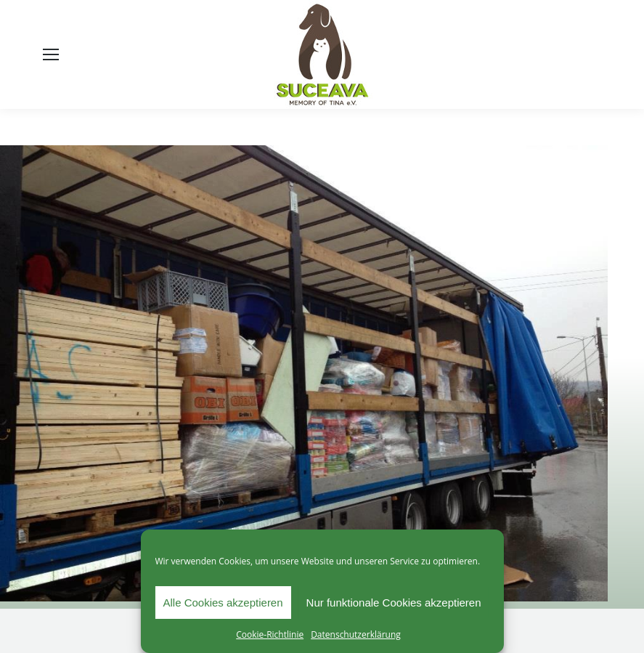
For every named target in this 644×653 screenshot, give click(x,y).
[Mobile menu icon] (51, 54)
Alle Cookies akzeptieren (223, 603)
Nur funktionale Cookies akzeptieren (394, 603)
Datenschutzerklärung (356, 634)
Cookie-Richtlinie (270, 634)
